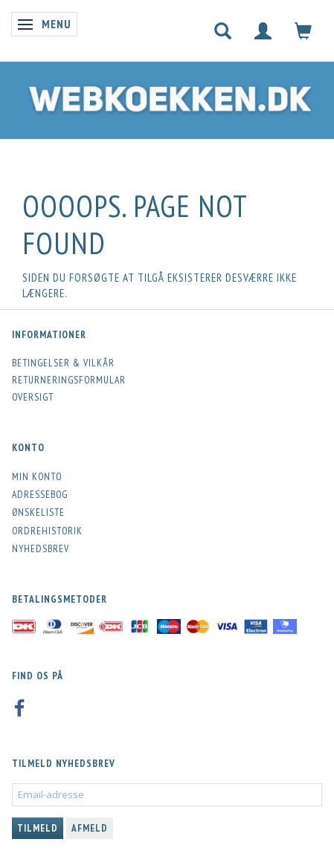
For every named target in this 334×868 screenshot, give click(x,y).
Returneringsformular (69, 380)
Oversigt (33, 397)
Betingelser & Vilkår (63, 363)
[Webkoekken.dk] (167, 96)
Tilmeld (38, 828)
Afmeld (90, 828)
